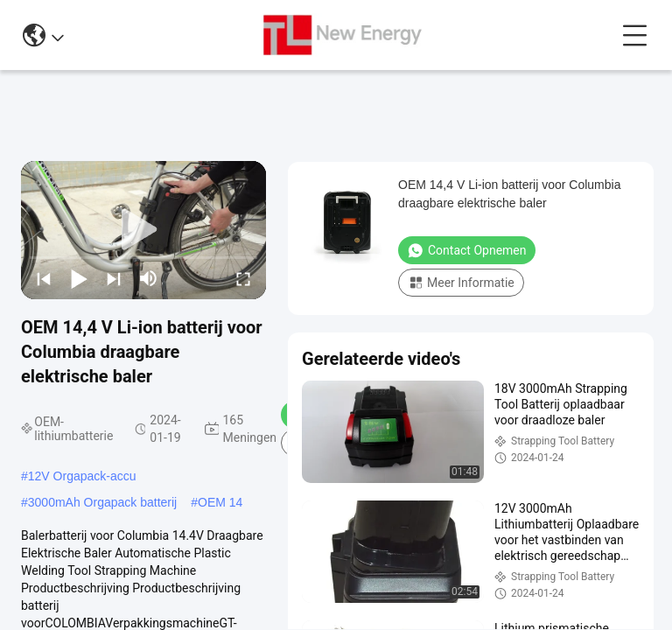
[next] (114, 278)
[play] (143, 230)
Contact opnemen (467, 250)
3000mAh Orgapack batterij (102, 502)
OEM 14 (220, 502)
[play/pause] (79, 278)
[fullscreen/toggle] (243, 278)
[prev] (44, 278)
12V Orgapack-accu (82, 476)
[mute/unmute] (149, 278)
